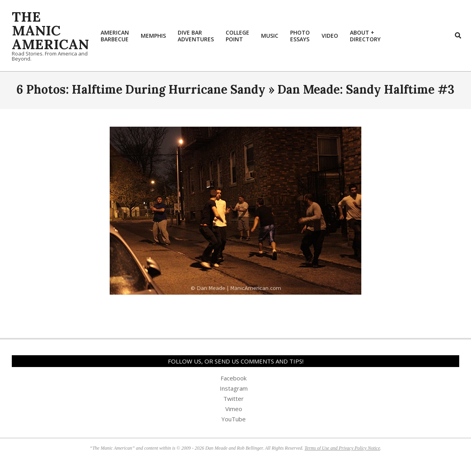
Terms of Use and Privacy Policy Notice (342, 448)
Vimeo (234, 409)
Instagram (234, 388)
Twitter (234, 399)
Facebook (234, 378)
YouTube (234, 419)
